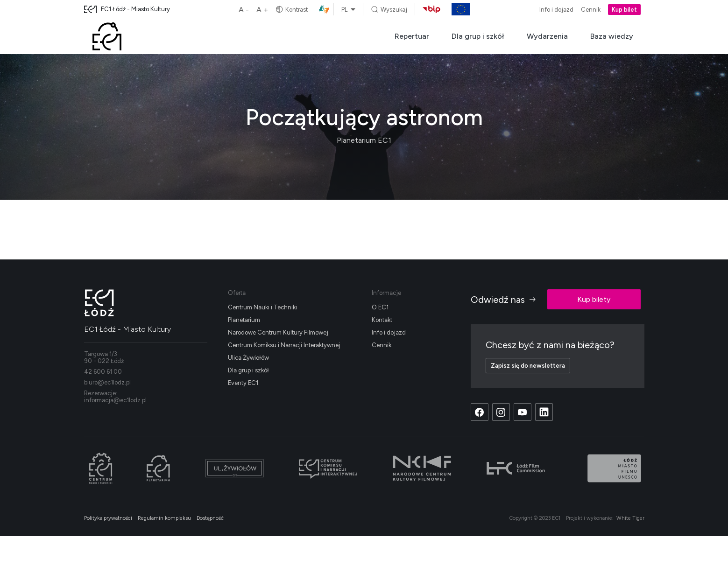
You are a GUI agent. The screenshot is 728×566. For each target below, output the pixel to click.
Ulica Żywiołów (248, 358)
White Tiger (630, 518)
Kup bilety (594, 299)
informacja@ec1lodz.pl (115, 400)
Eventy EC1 (243, 383)
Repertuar (412, 36)
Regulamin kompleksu (164, 518)
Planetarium (244, 320)
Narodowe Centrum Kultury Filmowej (278, 332)
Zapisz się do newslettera (528, 366)
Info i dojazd (556, 10)
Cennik (591, 10)
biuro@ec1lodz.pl (107, 382)
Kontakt (382, 320)
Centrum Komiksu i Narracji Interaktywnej (284, 345)
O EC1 (380, 307)
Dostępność (210, 518)
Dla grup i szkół (478, 36)
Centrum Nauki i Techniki (262, 307)
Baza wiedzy (612, 36)
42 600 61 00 (103, 372)
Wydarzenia (547, 36)
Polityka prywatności (108, 518)
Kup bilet (624, 10)
